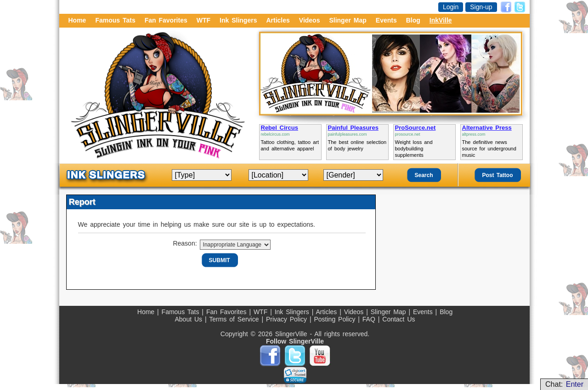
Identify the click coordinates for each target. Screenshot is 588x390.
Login (451, 7)
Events (386, 20)
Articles (278, 20)
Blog (413, 20)
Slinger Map (348, 20)
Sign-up (481, 7)
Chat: (564, 384)
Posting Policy (336, 319)
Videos (310, 20)
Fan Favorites (166, 20)
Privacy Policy (288, 319)
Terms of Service (235, 319)
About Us (189, 319)
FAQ (370, 319)
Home (77, 20)
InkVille (441, 20)
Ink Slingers (238, 20)
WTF (204, 20)
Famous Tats (115, 20)
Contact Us (399, 319)
